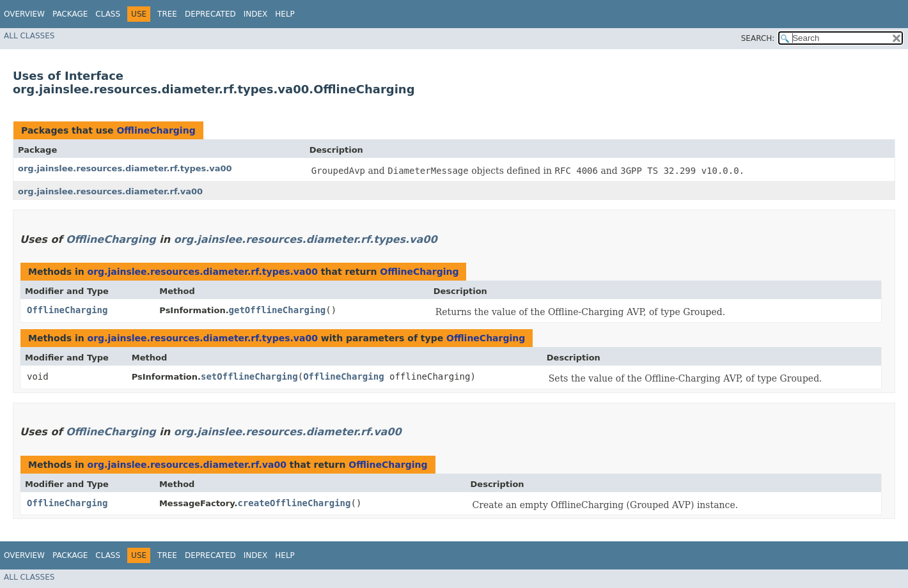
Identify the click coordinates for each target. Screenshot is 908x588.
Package (70, 14)
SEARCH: (758, 38)
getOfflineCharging (278, 310)
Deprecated (210, 14)
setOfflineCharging (249, 376)
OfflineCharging (156, 130)
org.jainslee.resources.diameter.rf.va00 (110, 191)
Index (256, 14)
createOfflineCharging (294, 503)
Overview (24, 14)
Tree (167, 14)
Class (108, 14)
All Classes (29, 36)
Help (285, 14)
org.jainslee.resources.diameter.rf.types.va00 (125, 168)
